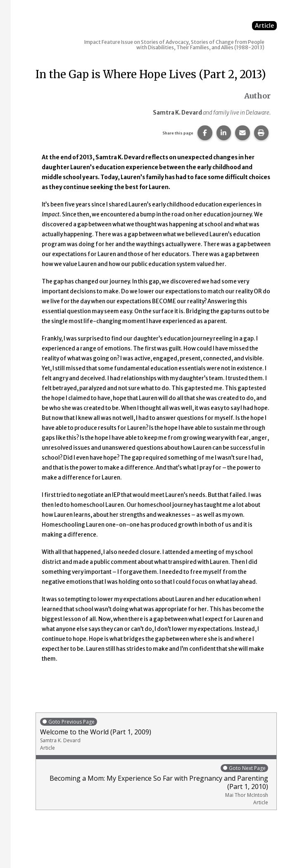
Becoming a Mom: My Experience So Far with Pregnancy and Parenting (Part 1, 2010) (154, 785)
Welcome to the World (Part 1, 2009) (156, 734)
